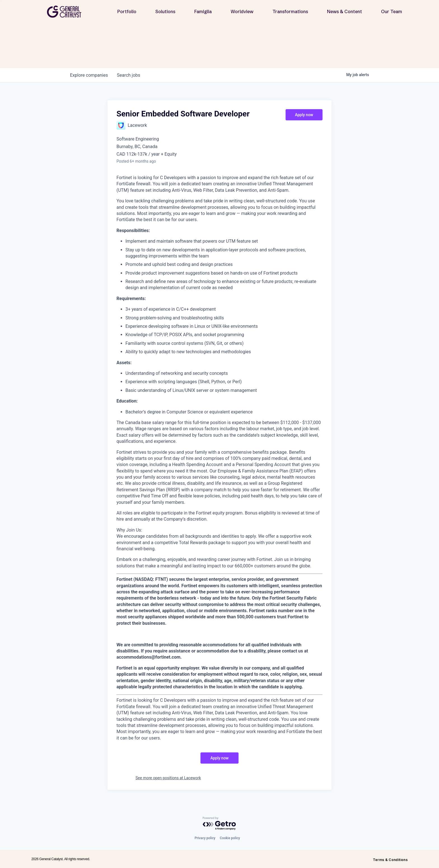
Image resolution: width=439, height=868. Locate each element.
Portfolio (127, 11)
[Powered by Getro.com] (219, 824)
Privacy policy (205, 838)
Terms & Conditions (390, 860)
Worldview (242, 11)
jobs (128, 75)
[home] (66, 12)
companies (89, 75)
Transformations (290, 11)
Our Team (392, 11)
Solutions (165, 11)
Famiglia (203, 11)
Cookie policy (230, 838)
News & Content (345, 11)
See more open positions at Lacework (168, 778)
